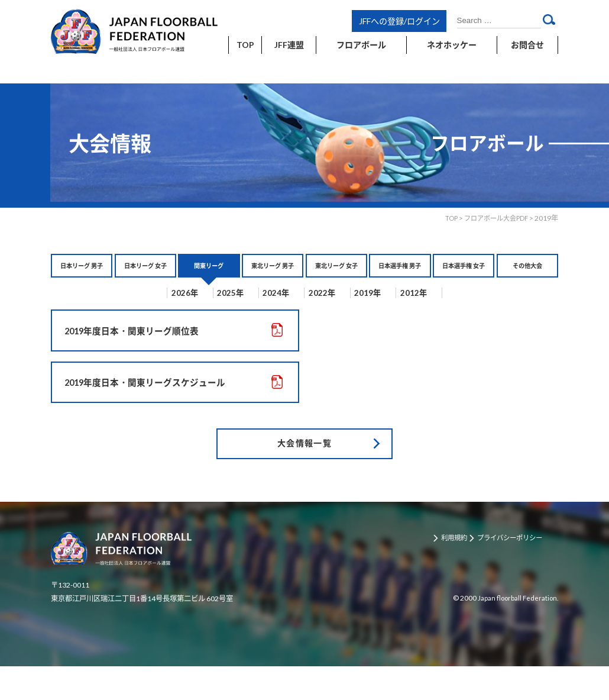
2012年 (446, 311)
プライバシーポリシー (519, 572)
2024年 (276, 311)
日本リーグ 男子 (82, 275)
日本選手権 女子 (464, 275)
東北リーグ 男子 (273, 275)
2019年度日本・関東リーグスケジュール (151, 407)
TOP (444, 218)
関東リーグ (209, 268)
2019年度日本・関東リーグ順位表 (137, 350)
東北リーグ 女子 (336, 275)
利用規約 (458, 572)
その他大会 (527, 268)
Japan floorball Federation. (515, 631)
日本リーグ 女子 (145, 275)
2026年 (162, 311)
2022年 (333, 311)
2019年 (389, 311)
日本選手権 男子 (400, 275)
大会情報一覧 (304, 474)
